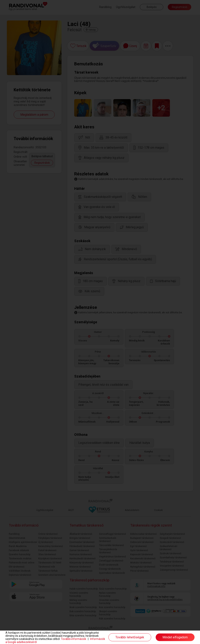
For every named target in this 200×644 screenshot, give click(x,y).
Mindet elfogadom (175, 637)
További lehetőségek (130, 637)
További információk (74, 639)
